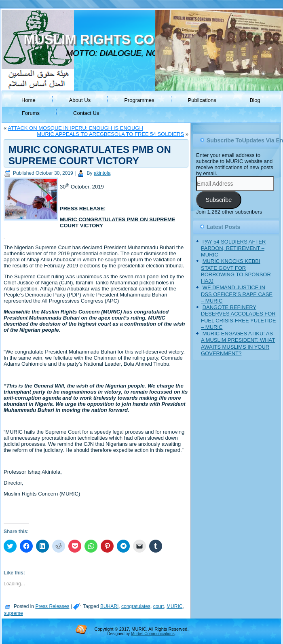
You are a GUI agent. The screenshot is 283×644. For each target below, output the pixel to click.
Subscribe (219, 200)
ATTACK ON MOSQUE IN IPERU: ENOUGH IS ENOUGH (75, 128)
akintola (102, 173)
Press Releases (52, 606)
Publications (202, 100)
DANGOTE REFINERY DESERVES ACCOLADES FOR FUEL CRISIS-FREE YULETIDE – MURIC (239, 317)
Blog (255, 100)
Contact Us (86, 113)
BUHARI (109, 606)
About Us (80, 100)
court (159, 606)
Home (29, 100)
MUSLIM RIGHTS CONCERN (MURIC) (140, 39)
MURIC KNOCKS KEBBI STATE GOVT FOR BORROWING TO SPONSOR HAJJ (236, 271)
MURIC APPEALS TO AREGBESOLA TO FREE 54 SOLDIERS (110, 134)
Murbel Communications (153, 634)
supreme (14, 613)
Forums (31, 113)
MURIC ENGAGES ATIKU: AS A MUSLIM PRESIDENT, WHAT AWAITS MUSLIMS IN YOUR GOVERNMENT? (238, 343)
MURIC (174, 606)
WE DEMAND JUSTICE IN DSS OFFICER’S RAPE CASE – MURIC (237, 294)
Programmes (139, 100)
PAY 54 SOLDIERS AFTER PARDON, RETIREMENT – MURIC (233, 248)
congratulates (136, 606)
